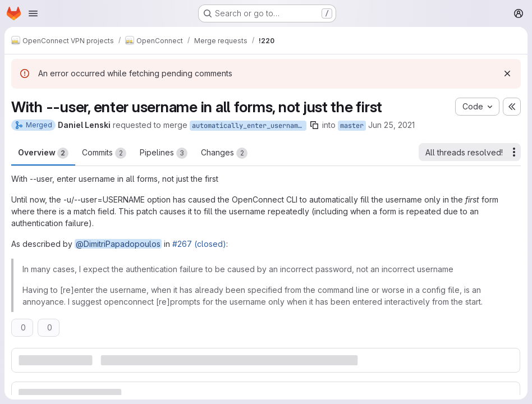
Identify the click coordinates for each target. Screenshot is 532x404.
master (352, 126)
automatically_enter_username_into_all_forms (249, 126)
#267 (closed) (199, 244)
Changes (224, 153)
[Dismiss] (507, 74)
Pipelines (164, 153)
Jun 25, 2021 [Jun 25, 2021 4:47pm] (391, 125)
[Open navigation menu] (33, 13)
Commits (104, 153)
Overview (43, 153)
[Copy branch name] (314, 125)
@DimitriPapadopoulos (118, 244)
